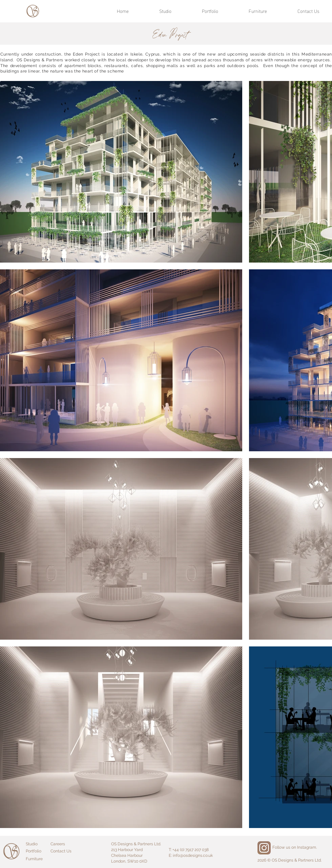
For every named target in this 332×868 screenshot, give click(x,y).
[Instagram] (264, 848)
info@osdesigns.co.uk (193, 855)
